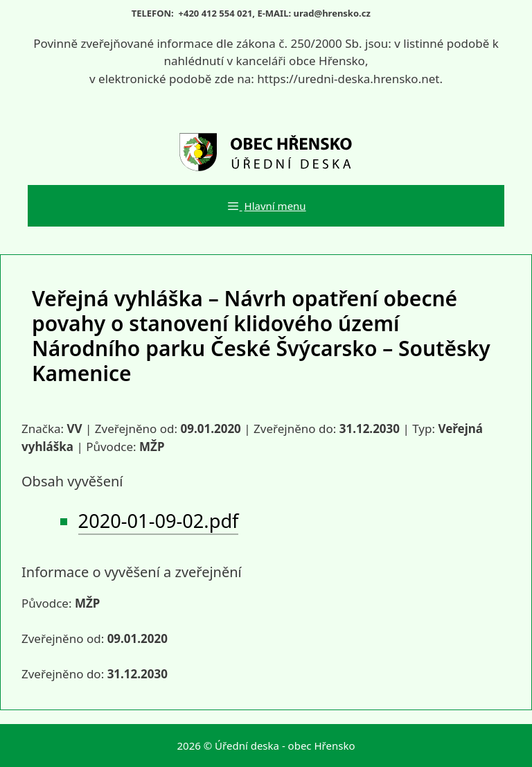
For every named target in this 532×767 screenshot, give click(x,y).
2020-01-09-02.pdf (159, 521)
